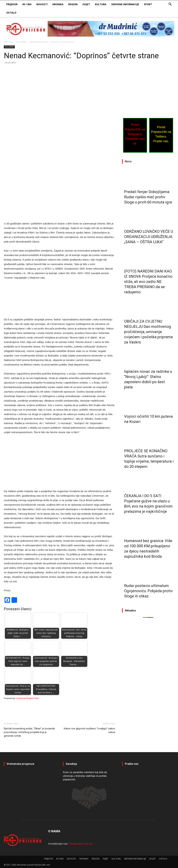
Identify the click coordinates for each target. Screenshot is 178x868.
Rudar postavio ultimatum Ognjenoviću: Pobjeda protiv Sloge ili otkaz (148, 591)
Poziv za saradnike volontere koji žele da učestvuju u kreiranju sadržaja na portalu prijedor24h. (85, 776)
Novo (128, 161)
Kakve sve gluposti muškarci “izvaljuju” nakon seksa (89, 730)
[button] (170, 5)
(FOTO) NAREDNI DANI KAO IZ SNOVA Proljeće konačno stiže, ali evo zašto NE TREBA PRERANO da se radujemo (148, 282)
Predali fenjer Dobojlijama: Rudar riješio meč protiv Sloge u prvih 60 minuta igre (148, 197)
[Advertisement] (59, 93)
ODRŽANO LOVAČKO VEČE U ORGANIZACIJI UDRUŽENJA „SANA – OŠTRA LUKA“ (149, 237)
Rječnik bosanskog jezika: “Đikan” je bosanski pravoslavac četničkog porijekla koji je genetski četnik (29, 732)
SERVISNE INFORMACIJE (125, 4)
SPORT (148, 4)
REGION (73, 4)
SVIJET (86, 4)
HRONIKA (58, 4)
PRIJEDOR (12, 4)
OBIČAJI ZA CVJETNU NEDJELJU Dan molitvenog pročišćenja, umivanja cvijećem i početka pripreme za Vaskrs (149, 332)
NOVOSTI (42, 4)
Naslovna (8, 42)
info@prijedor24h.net (80, 844)
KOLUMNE (21, 42)
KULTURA (101, 4)
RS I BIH (27, 4)
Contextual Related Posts (27, 698)
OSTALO (11, 13)
